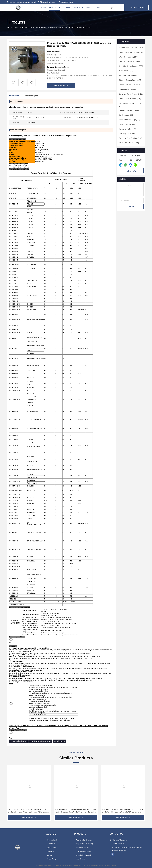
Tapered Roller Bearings (84, 840)
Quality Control (52, 848)
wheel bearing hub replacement (40, 741)
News (89, 8)
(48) (129, 110)
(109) (129, 143)
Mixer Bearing (80, 859)
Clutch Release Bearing (84, 851)
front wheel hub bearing (18, 741)
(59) (127, 134)
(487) (130, 62)
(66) (127, 124)
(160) (130, 120)
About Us (78, 8)
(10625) (131, 48)
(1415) (131, 94)
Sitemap (49, 855)
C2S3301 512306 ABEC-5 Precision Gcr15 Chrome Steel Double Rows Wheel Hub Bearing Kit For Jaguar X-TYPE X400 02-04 (28, 811)
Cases (98, 8)
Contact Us (50, 851)
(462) (129, 85)
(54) (126, 71)
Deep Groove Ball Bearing (84, 844)
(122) (130, 89)
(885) (130, 99)
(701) (126, 115)
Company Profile (52, 840)
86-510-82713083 (66, 2)
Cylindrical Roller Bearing (84, 855)
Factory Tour (51, 844)
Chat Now (131, 171)
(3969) (131, 66)
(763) (130, 105)
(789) (131, 52)
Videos (67, 8)
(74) (130, 80)
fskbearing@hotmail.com (47, 2)
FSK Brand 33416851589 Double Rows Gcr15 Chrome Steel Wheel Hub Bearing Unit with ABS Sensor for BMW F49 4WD (122, 811)
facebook (113, 854)
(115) (130, 75)
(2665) (129, 57)
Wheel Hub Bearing (27, 27)
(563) (127, 129)
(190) (130, 138)
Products (55, 8)
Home (43, 8)
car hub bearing (60, 741)
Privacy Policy (51, 859)
